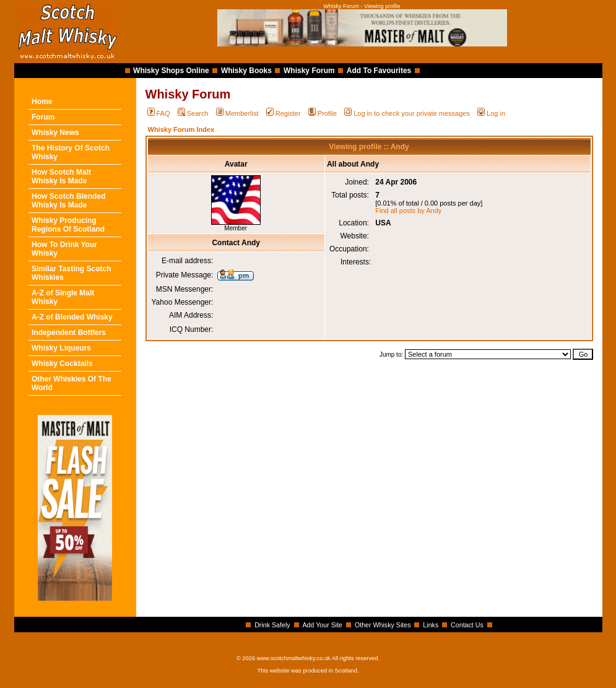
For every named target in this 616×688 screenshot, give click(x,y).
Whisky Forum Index (181, 129)
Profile (323, 113)
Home (42, 102)
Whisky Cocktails (62, 364)
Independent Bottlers (69, 333)
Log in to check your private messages (407, 113)
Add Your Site (322, 625)
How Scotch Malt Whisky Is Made (61, 176)
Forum (43, 117)
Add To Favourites (379, 71)
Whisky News (55, 133)
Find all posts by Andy (408, 211)
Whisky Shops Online (171, 71)
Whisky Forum (309, 71)
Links (431, 625)
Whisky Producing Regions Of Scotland (68, 225)
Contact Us (467, 625)
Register (284, 113)
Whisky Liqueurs (61, 348)
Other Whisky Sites (383, 625)
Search (193, 113)
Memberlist (237, 113)
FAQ (159, 113)
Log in (491, 113)
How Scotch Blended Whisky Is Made (68, 201)
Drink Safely (272, 625)
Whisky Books (246, 71)
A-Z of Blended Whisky (72, 317)
